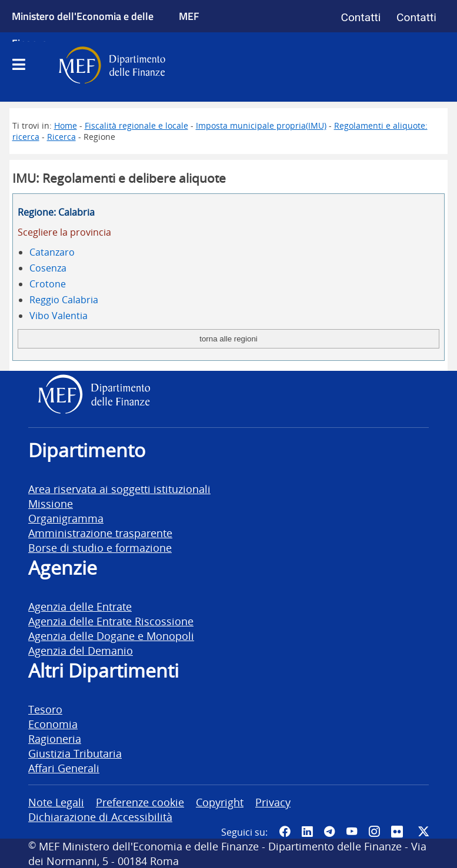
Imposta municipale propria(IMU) (261, 125)
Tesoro (45, 709)
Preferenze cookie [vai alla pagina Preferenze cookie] (140, 802)
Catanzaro (52, 252)
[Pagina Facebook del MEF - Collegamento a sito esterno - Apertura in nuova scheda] (285, 831)
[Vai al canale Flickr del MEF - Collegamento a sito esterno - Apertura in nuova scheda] (399, 831)
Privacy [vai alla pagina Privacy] (273, 802)
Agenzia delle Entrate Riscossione (111, 621)
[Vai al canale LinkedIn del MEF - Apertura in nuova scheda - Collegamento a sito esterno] (307, 831)
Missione (51, 503)
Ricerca (61, 137)
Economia (53, 724)
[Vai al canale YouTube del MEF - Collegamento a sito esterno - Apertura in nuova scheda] (352, 831)
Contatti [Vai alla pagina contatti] (361, 17)
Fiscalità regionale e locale (136, 125)
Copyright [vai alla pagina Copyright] (220, 802)
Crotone (48, 284)
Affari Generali (64, 768)
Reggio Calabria (64, 300)
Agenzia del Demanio (81, 650)
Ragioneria (55, 738)
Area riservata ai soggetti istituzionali (119, 489)
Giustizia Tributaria (75, 753)
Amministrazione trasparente (100, 533)
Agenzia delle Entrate (80, 606)
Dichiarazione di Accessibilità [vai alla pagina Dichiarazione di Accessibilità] (100, 817)
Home (66, 125)
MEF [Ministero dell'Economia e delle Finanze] (189, 16)
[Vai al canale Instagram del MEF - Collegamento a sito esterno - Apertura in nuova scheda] (374, 831)
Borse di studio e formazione (100, 547)
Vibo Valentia (59, 316)
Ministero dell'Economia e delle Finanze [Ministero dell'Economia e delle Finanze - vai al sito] (83, 29)
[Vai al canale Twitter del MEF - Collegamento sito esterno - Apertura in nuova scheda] (423, 831)
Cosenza (48, 268)
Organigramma (66, 518)
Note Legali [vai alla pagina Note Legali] (56, 802)
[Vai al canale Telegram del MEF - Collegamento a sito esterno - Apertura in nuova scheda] (329, 831)
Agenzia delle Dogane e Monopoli (111, 636)
